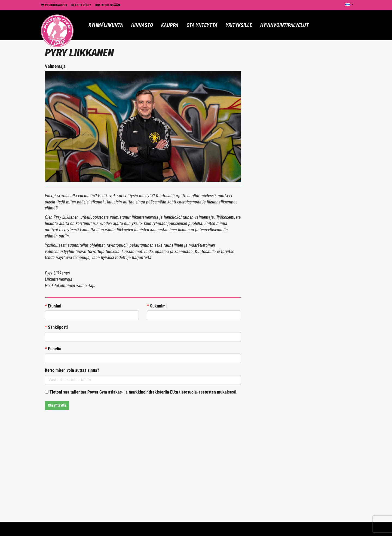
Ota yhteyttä (202, 25)
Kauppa (170, 25)
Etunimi (53, 306)
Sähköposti (56, 327)
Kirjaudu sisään (108, 5)
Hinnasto (142, 25)
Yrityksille (239, 25)
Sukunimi (157, 306)
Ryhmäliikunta (106, 25)
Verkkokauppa (54, 5)
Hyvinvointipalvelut (284, 25)
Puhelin (53, 349)
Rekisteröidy (81, 5)
